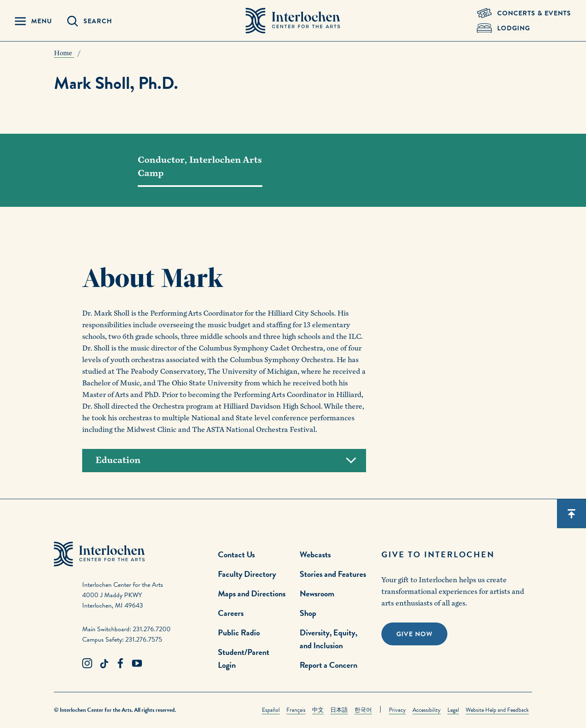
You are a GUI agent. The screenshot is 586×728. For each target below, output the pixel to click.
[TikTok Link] (104, 664)
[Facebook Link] (120, 664)
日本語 (339, 710)
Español (271, 710)
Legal (453, 710)
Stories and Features (333, 574)
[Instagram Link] (87, 664)
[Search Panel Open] (90, 21)
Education (226, 460)
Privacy (397, 710)
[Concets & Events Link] (524, 13)
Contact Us (236, 554)
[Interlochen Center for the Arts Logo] (293, 21)
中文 (318, 710)
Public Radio (239, 632)
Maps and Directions (252, 593)
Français (296, 710)
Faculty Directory (247, 574)
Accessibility (427, 710)
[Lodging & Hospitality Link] (524, 28)
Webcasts (315, 554)
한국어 (363, 710)
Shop (308, 613)
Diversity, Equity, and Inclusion (328, 639)
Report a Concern (328, 665)
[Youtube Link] (137, 664)
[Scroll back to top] (571, 514)
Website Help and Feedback (497, 710)
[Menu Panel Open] (34, 21)
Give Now (414, 634)
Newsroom (317, 593)
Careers (231, 613)
